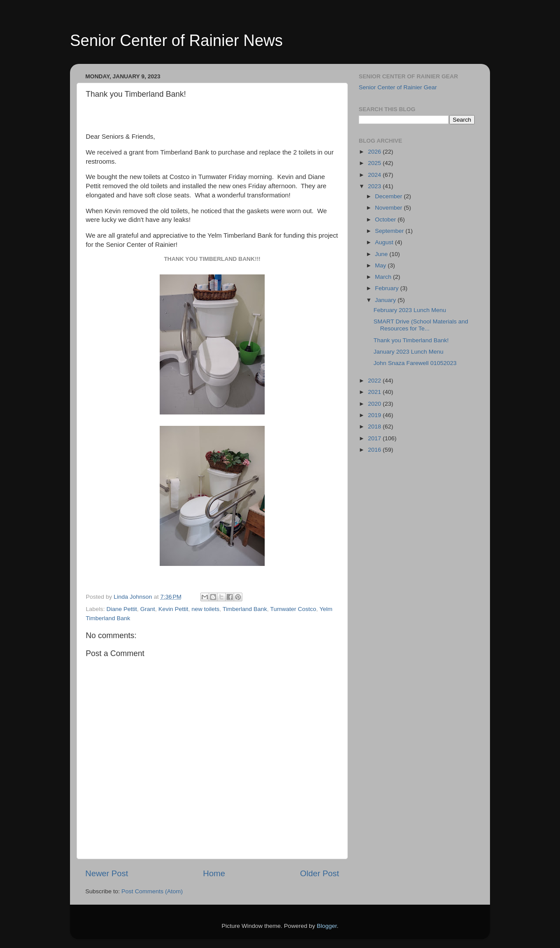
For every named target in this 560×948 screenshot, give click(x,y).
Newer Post (107, 873)
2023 (375, 186)
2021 (375, 392)
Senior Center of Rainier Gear (398, 87)
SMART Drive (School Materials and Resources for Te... (421, 325)
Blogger (327, 926)
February (388, 288)
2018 (375, 427)
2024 (375, 175)
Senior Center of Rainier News (176, 40)
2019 (375, 415)
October (386, 219)
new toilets (206, 609)
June (382, 254)
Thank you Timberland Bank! (411, 340)
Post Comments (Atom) (152, 891)
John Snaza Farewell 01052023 (415, 363)
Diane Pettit (122, 609)
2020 (375, 404)
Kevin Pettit (173, 609)
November (389, 208)
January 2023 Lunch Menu (409, 352)
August (385, 242)
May (381, 265)
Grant (148, 609)
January (386, 300)
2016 (375, 450)
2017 (375, 438)
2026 (375, 152)
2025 (375, 163)
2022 (375, 381)
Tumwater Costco (293, 609)
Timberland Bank (245, 609)
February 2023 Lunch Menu (410, 310)
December (389, 196)
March (384, 277)
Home (214, 873)
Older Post (320, 873)
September (390, 231)
